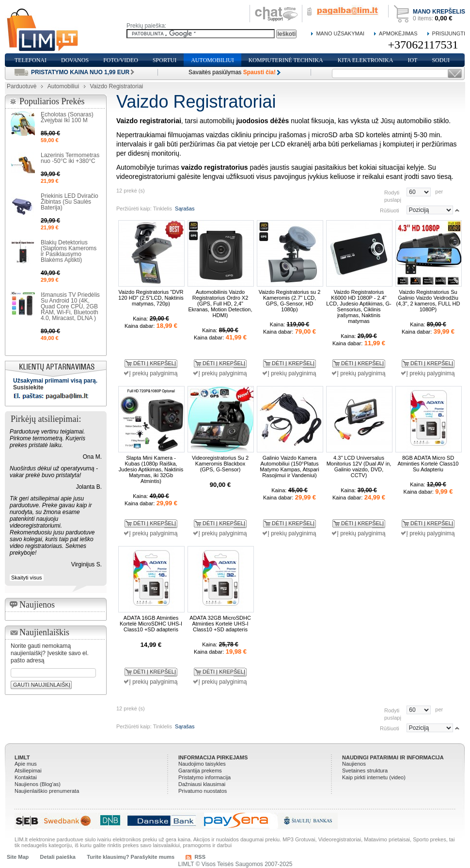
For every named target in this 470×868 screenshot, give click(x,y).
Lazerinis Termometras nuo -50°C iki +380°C (70, 158)
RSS (200, 857)
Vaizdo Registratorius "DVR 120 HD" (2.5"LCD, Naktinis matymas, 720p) (151, 298)
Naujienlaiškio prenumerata (47, 791)
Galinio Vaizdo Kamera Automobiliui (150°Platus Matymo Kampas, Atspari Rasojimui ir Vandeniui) (289, 466)
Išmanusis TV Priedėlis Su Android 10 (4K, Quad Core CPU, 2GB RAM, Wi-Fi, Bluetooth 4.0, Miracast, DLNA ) (70, 306)
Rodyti (392, 192)
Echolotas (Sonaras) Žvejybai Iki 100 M (67, 117)
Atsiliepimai (28, 771)
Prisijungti (449, 33)
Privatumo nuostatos (203, 791)
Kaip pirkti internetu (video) (374, 777)
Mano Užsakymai (340, 33)
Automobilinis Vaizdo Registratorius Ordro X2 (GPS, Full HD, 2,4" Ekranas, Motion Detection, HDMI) (220, 304)
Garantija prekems (200, 771)
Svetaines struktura (365, 771)
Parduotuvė (22, 86)
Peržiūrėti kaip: (134, 209)
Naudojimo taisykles (202, 764)
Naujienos (354, 764)
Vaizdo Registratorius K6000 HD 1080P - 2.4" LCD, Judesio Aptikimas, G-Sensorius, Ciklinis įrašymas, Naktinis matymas (359, 306)
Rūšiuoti (390, 210)
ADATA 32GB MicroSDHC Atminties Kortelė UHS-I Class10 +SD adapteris (220, 624)
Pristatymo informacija (204, 777)
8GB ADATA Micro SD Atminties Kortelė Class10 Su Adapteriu (428, 464)
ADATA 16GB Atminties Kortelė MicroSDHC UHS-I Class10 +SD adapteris (151, 624)
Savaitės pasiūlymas (232, 72)
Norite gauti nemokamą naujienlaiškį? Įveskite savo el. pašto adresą (50, 653)
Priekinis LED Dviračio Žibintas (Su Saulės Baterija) (70, 202)
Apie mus (26, 764)
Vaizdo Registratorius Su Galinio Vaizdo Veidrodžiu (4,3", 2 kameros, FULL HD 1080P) (428, 301)
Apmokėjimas (398, 33)
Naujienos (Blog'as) (38, 784)
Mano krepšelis (439, 12)
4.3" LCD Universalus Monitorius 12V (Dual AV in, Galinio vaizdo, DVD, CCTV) (359, 466)
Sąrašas (185, 209)
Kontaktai (26, 777)
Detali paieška (58, 857)
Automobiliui (63, 86)
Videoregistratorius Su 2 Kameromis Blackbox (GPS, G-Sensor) (220, 464)
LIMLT (22, 757)
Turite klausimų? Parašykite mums (131, 857)
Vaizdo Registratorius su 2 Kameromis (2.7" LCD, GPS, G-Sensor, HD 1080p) (290, 301)
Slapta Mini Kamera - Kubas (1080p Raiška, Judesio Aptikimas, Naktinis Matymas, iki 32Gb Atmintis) (151, 469)
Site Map (18, 857)
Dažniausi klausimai (202, 784)
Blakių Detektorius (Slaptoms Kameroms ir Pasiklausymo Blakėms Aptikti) (69, 251)
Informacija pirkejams (213, 757)
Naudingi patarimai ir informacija (393, 757)
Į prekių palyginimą (153, 373)
